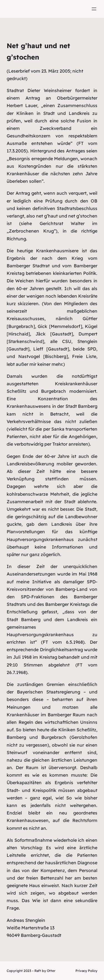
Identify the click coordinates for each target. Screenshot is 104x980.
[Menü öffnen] (94, 9)
